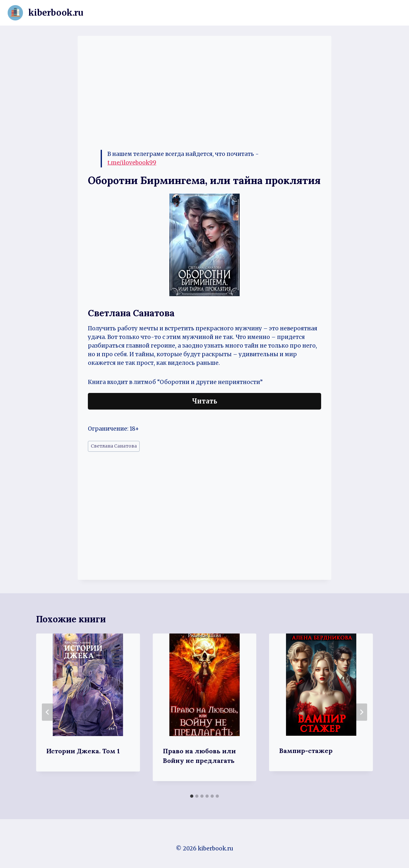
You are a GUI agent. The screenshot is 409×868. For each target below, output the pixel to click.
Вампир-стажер (306, 751)
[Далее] (361, 712)
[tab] (192, 796)
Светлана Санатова (114, 446)
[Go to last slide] (48, 712)
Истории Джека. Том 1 (83, 751)
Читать (205, 401)
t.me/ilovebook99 (132, 163)
